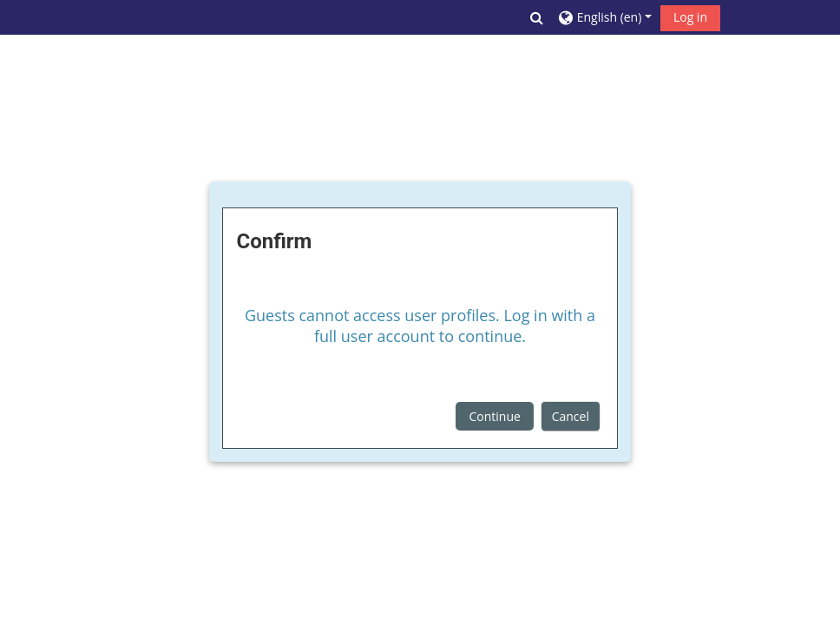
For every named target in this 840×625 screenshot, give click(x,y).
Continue (495, 416)
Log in (690, 17)
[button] (536, 17)
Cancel (571, 416)
